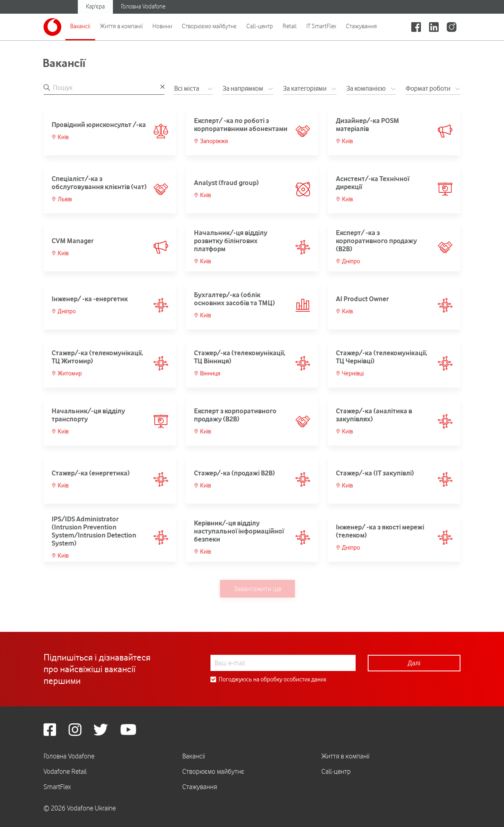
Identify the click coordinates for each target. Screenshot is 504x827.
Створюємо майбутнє (209, 26)
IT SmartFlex (321, 26)
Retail (290, 26)
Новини (162, 26)
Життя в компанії (121, 26)
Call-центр (260, 26)
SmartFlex (57, 787)
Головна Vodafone (143, 6)
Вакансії (80, 26)
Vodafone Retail (65, 771)
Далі (414, 663)
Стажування (361, 26)
